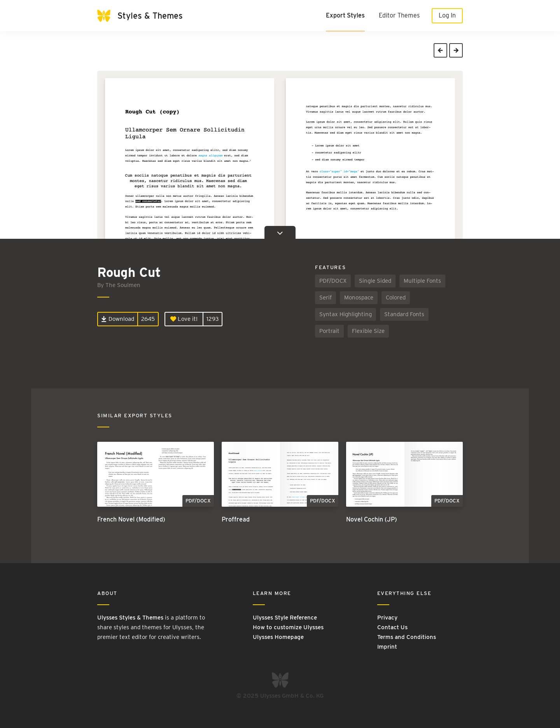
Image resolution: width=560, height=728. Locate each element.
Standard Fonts (404, 314)
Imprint (387, 647)
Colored (396, 297)
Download (118, 319)
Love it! (184, 319)
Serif (325, 297)
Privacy (387, 618)
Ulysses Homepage (278, 637)
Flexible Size (368, 331)
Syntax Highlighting (346, 314)
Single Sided (375, 281)
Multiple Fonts (422, 281)
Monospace (359, 297)
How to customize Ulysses (288, 627)
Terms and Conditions (407, 637)
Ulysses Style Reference (285, 618)
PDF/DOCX (333, 281)
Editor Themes (399, 15)
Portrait (329, 331)
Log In (447, 15)
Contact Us (392, 627)
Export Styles (345, 15)
